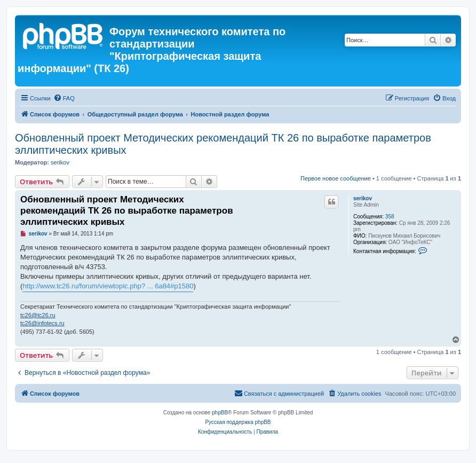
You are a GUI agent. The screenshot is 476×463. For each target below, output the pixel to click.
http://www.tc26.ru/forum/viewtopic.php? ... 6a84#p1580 (108, 286)
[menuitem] (64, 98)
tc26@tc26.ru (38, 315)
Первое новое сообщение (336, 178)
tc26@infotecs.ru (42, 323)
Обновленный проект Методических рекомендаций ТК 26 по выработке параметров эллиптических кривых (223, 144)
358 (390, 217)
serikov (60, 162)
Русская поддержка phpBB (238, 422)
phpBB (220, 413)
